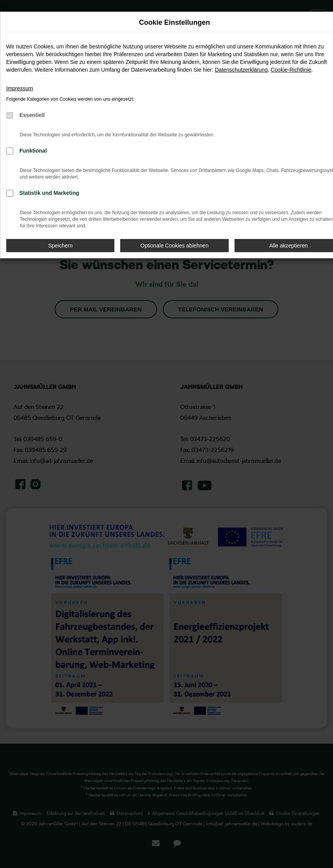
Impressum (20, 88)
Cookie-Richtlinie (291, 70)
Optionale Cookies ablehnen (174, 246)
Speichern (60, 246)
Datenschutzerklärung (241, 70)
